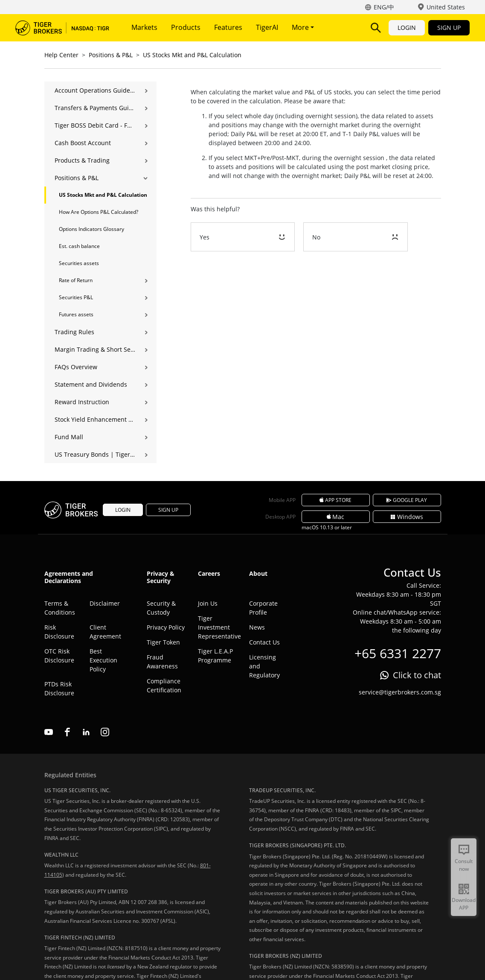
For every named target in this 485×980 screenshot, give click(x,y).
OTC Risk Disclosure (59, 656)
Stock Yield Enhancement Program (95, 419)
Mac (336, 517)
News (257, 627)
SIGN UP (449, 28)
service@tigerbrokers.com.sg (400, 692)
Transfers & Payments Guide (95, 108)
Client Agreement (105, 632)
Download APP (464, 904)
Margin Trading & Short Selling (95, 349)
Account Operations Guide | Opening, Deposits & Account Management (95, 90)
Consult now (464, 865)
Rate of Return (76, 280)
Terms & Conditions (60, 608)
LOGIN (407, 28)
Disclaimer (105, 603)
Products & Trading (82, 160)
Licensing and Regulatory (264, 666)
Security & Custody (161, 608)
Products (186, 27)
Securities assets (79, 263)
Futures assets (76, 314)
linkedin (86, 732)
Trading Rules (74, 332)
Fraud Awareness (162, 662)
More (303, 27)
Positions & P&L (111, 55)
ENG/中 (384, 7)
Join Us (208, 603)
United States (446, 7)
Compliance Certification (164, 685)
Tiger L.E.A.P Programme (215, 656)
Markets (144, 27)
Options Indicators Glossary (91, 229)
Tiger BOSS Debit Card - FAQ (95, 125)
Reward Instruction (82, 402)
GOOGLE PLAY (407, 500)
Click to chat (417, 675)
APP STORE (336, 500)
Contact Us (264, 642)
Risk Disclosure (59, 632)
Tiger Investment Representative (217, 627)
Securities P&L (76, 297)
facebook (67, 732)
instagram (105, 732)
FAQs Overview (76, 367)
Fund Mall (69, 437)
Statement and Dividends (91, 384)
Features (228, 27)
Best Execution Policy (103, 660)
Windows (407, 517)
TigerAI (267, 27)
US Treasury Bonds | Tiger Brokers (95, 454)
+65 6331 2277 (398, 653)
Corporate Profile (263, 608)
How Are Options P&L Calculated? (99, 212)
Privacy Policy (166, 627)
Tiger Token (163, 642)
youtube (49, 732)
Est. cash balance (79, 246)
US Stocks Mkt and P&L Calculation (192, 55)
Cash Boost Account (83, 143)
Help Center (61, 55)
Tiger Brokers (62, 28)
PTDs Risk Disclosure (59, 688)
